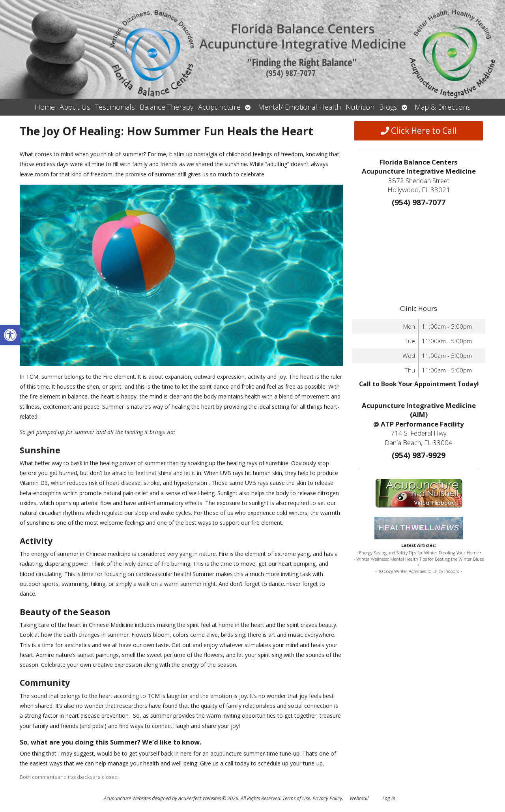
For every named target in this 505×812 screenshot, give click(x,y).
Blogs (388, 107)
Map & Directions (443, 107)
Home (45, 107)
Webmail (359, 798)
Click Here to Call (419, 131)
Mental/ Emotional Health (299, 107)
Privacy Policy (327, 798)
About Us (75, 107)
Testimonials (115, 107)
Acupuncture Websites (127, 798)
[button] (10, 335)
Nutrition (360, 107)
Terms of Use (296, 798)
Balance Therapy (166, 107)
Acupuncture (219, 107)
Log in (389, 798)
